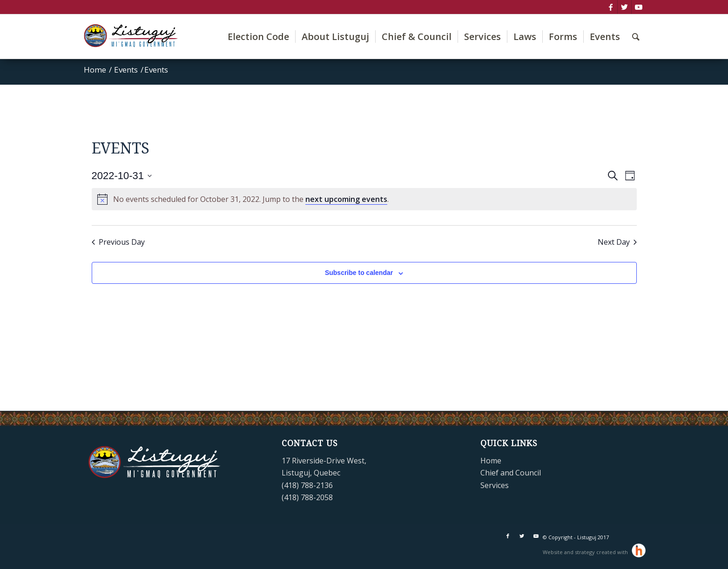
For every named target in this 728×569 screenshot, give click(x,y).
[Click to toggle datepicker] (122, 176)
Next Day (617, 242)
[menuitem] (258, 37)
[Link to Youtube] (639, 7)
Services (495, 485)
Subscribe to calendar (359, 273)
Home (491, 461)
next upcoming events (346, 199)
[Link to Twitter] (624, 7)
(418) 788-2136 (307, 485)
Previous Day (118, 242)
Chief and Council (511, 473)
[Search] (636, 37)
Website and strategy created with (586, 552)
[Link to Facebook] (610, 7)
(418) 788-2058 (307, 497)
